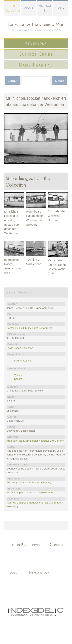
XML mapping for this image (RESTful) (29, 482)
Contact (56, 545)
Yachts (18, 375)
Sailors (18, 379)
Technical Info (44, 8)
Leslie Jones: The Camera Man (36, 24)
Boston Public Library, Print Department (29, 328)
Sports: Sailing (23, 361)
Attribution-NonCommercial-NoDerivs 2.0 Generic (35, 441)
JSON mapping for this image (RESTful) (30, 492)
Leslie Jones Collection (20, 348)
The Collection (12, 8)
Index (60, 8)
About (29, 8)
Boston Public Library (24, 545)
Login (13, 573)
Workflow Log (38, 573)
